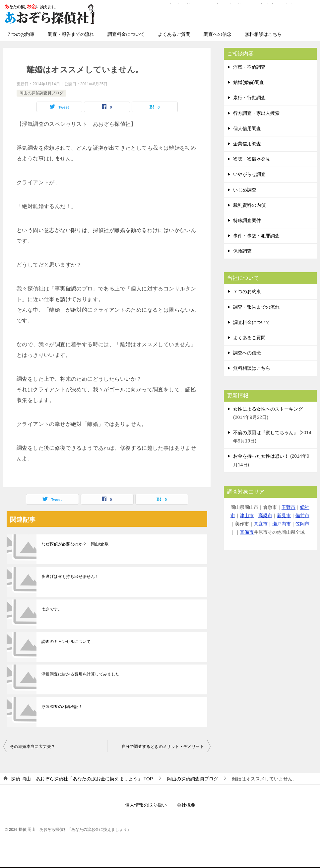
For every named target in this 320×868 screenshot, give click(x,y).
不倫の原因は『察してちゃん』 (266, 433)
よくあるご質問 (174, 34)
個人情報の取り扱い (146, 805)
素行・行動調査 (249, 98)
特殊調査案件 (247, 220)
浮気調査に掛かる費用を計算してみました (81, 674)
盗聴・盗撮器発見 (252, 159)
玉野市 (288, 507)
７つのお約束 (21, 34)
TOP (82, 779)
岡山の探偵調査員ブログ (41, 93)
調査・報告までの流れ (71, 34)
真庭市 (261, 524)
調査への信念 (218, 34)
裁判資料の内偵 (249, 205)
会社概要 (186, 805)
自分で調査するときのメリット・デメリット (163, 747)
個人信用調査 (247, 128)
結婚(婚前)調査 (249, 82)
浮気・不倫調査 (249, 67)
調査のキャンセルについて (66, 642)
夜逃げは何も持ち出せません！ (70, 577)
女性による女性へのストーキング (268, 409)
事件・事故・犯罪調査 (256, 236)
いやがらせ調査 (249, 174)
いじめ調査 (245, 190)
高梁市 (265, 515)
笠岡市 (302, 524)
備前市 (302, 515)
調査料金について (126, 34)
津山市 (247, 515)
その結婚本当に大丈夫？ (32, 747)
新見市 (284, 515)
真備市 (247, 532)
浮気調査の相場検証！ (62, 707)
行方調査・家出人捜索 (256, 113)
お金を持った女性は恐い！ (261, 456)
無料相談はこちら (263, 34)
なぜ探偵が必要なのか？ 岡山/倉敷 (75, 544)
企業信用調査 (247, 144)
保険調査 (242, 251)
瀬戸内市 (282, 524)
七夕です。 (52, 609)
